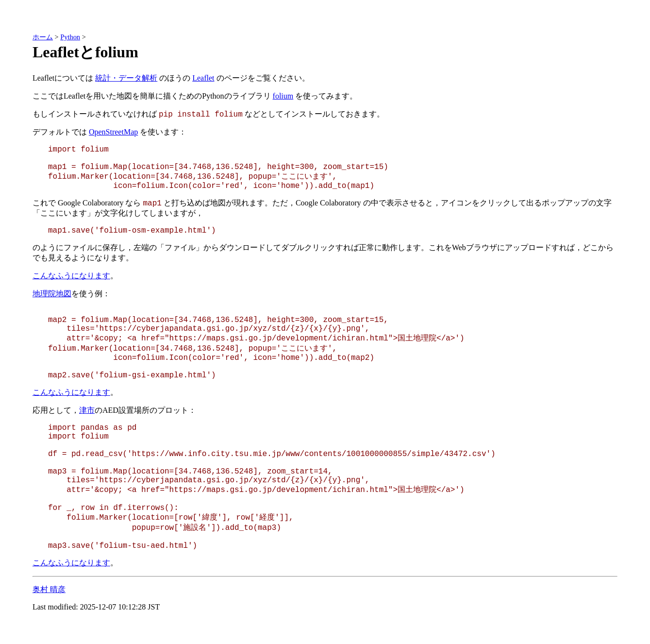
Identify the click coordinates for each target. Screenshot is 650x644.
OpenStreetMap (113, 132)
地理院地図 (52, 294)
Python (70, 37)
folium (283, 96)
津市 (87, 410)
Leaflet (203, 78)
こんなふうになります (71, 276)
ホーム (43, 37)
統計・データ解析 (126, 78)
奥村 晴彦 (49, 589)
